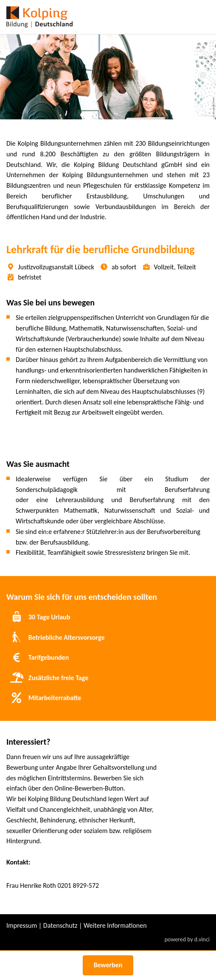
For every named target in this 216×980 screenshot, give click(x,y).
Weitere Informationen (115, 925)
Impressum (22, 925)
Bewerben (108, 965)
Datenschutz (60, 925)
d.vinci (202, 939)
